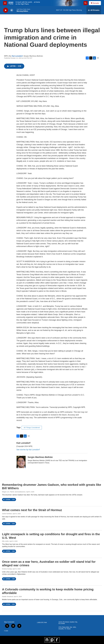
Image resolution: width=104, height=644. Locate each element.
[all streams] (94, 10)
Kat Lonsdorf (17, 56)
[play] (6, 10)
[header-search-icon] (86, 3)
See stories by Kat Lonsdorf (28, 450)
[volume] (12, 10)
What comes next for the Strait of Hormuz (32, 510)
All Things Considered (32, 428)
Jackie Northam (7, 514)
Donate (96, 3)
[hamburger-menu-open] (5, 3)
